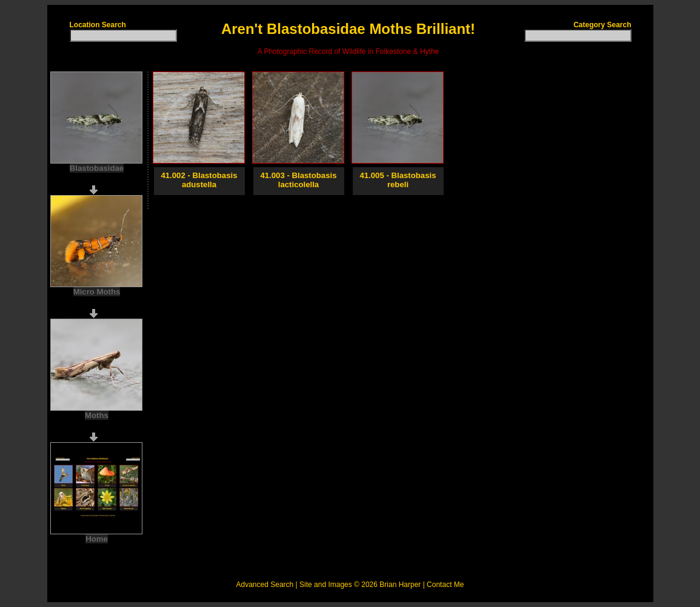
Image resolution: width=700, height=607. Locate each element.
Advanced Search (265, 585)
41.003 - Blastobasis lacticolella (298, 180)
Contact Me (445, 585)
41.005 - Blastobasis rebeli (398, 180)
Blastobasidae (97, 168)
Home (97, 539)
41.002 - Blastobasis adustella (199, 180)
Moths (97, 415)
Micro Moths (97, 292)
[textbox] (123, 35)
